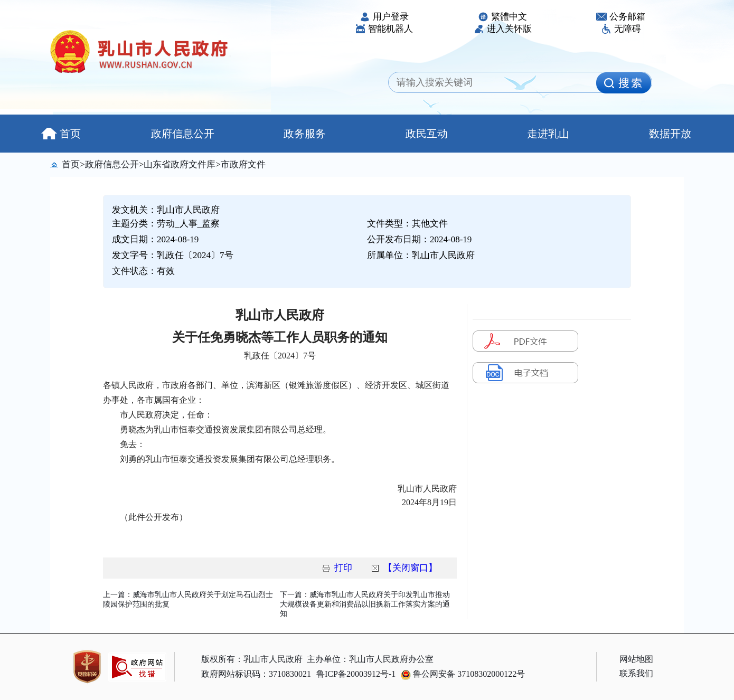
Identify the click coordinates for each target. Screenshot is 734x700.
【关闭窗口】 (410, 568)
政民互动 (427, 134)
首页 (61, 134)
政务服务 (305, 134)
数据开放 (670, 134)
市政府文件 (243, 164)
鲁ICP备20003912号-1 (356, 674)
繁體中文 (502, 17)
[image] (624, 83)
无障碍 (621, 29)
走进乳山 (548, 134)
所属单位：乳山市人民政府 (421, 255)
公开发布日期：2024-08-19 (419, 239)
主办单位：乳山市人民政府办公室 (370, 659)
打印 (343, 568)
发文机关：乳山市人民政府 (166, 210)
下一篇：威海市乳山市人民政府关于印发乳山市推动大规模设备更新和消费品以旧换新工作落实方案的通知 (365, 604)
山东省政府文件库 (180, 164)
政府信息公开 (183, 134)
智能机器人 (384, 29)
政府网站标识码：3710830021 (256, 674)
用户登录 (384, 17)
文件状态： (143, 271)
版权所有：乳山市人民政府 (252, 659)
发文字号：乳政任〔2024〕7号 (173, 255)
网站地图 (636, 659)
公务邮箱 (621, 17)
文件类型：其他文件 (407, 224)
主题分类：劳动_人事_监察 (166, 224)
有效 (166, 271)
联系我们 (636, 673)
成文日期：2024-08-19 (155, 239)
